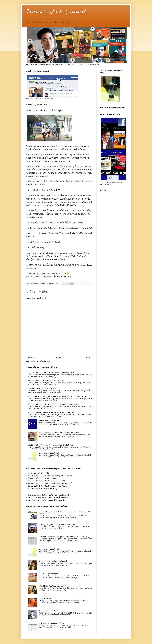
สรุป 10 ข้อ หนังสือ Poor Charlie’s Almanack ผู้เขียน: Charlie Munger (51, 445)
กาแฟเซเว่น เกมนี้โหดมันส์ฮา (48, 574)
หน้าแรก (59, 358)
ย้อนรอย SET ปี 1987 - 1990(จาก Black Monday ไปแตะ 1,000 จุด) (50, 476)
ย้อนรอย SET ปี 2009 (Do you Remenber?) (43, 489)
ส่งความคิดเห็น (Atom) (43, 361)
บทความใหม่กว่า (33, 358)
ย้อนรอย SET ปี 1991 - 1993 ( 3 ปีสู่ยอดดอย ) (43, 478)
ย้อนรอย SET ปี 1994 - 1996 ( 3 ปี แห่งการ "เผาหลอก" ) (46, 481)
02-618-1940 (61, 277)
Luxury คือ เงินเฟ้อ (45, 599)
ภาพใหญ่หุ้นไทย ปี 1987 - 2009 (39, 473)
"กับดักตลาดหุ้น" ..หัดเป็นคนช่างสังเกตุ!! (52, 623)
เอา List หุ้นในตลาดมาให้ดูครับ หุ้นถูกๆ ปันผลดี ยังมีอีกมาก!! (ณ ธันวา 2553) (64, 537)
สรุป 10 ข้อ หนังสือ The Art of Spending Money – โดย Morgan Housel (51, 373)
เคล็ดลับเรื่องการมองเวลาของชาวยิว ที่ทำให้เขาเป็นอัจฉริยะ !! (59, 433)
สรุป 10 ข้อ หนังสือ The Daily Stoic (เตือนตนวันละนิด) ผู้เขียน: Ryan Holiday (53, 404)
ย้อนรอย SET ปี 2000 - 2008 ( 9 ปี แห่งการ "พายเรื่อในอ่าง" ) (48, 486)
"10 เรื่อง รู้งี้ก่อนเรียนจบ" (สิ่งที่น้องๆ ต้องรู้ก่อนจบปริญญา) (57, 524)
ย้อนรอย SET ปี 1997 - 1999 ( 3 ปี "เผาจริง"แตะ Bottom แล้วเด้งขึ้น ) (51, 483)
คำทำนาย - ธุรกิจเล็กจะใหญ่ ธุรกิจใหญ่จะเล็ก (53, 561)
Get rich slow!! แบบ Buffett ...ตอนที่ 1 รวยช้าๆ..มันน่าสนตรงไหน (50, 495)
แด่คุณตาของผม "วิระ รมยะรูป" (49, 420)
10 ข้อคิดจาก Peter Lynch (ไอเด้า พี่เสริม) (42, 389)
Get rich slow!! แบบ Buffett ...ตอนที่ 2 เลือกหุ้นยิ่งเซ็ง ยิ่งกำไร (48, 498)
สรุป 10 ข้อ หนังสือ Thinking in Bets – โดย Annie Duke (46, 381)
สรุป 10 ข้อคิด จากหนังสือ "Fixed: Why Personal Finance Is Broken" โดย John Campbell (58, 396)
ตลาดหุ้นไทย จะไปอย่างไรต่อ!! (49, 453)
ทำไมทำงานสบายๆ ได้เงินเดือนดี (49, 611)
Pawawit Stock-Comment (57, 12)
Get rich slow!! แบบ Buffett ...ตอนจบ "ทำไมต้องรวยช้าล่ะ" (47, 500)
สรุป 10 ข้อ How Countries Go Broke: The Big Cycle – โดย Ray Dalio (51, 412)
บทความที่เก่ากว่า (86, 358)
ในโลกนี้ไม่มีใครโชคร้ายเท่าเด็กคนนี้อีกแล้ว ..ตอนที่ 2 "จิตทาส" (59, 586)
